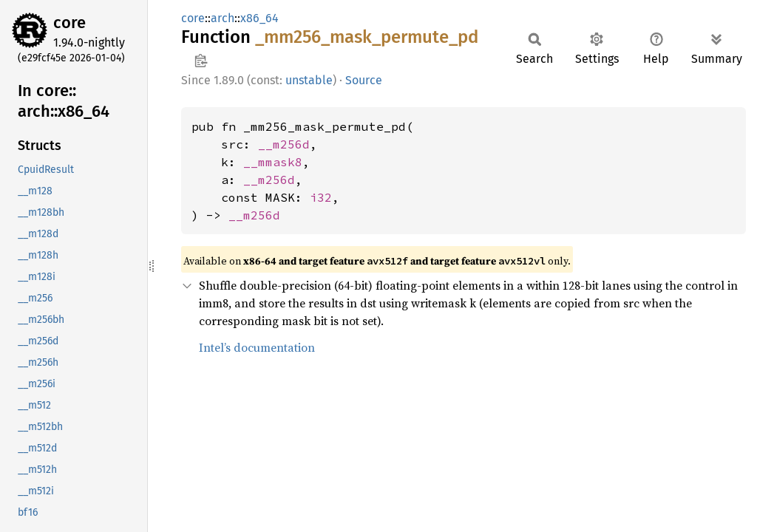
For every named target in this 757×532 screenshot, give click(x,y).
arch (223, 18)
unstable (309, 80)
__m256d (284, 144)
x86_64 (259, 18)
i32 (321, 197)
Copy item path (201, 61)
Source (364, 80)
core (69, 23)
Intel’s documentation (257, 347)
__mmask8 (273, 162)
